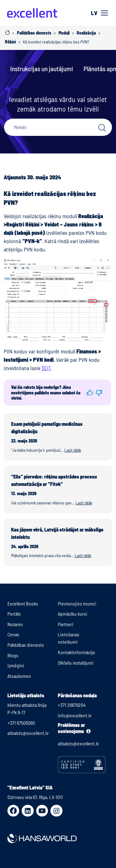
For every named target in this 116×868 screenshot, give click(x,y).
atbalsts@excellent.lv (28, 733)
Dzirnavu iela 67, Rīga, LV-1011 (35, 797)
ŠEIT (46, 368)
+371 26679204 (72, 705)
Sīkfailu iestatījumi (76, 663)
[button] (90, 393)
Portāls (14, 614)
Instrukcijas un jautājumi (42, 69)
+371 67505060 (21, 723)
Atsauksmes (19, 676)
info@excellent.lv (75, 715)
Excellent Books (23, 603)
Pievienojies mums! (77, 603)
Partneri (66, 624)
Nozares (15, 624)
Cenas (13, 634)
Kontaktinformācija (76, 652)
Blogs (13, 655)
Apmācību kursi (73, 614)
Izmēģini (16, 665)
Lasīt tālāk (73, 450)
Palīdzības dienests (26, 645)
